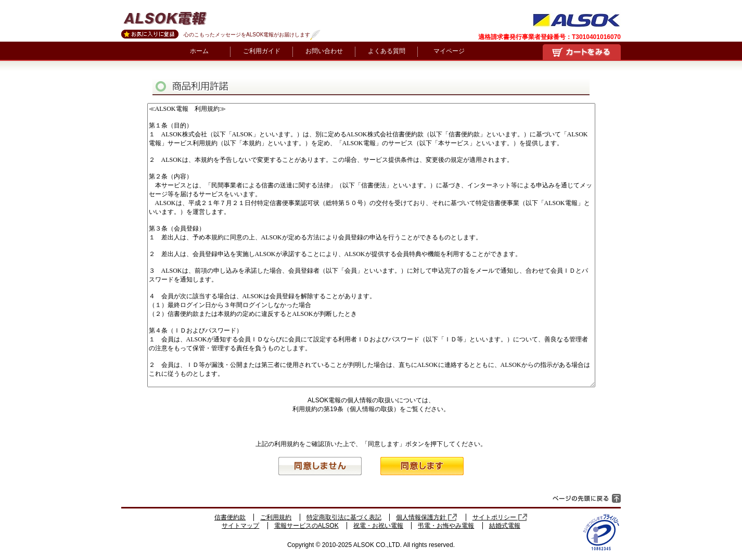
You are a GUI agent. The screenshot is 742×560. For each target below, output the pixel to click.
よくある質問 (387, 51)
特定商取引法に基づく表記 (344, 517)
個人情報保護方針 (427, 517)
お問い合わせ (324, 51)
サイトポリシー (500, 517)
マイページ (449, 51)
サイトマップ (240, 526)
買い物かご (582, 52)
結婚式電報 (505, 526)
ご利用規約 (276, 517)
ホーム (199, 51)
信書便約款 (230, 517)
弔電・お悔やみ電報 (446, 526)
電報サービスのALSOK (306, 526)
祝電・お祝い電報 (378, 526)
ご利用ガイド (262, 51)
